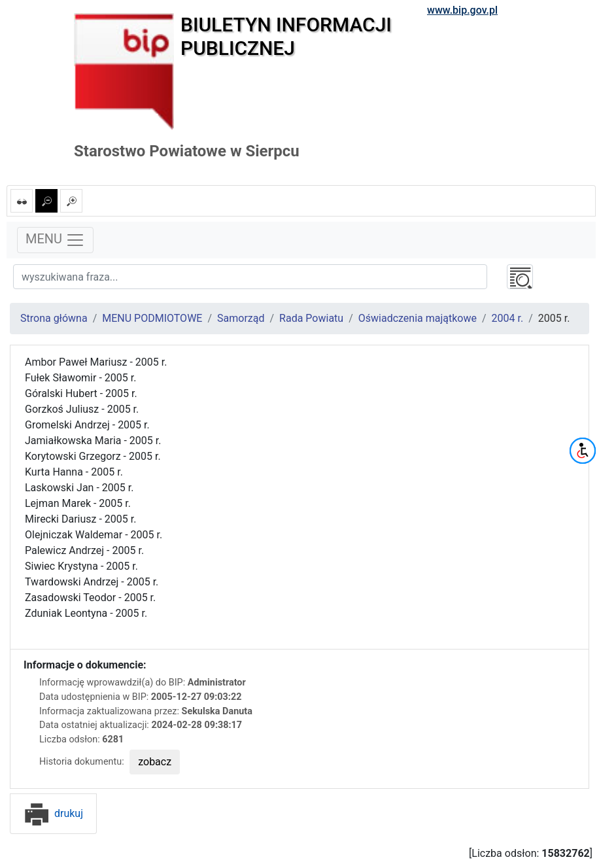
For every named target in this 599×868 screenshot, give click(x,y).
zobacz (155, 762)
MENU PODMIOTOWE (152, 318)
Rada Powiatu (311, 318)
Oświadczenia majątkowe (418, 318)
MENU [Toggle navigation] (55, 240)
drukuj (53, 813)
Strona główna (54, 318)
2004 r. (508, 318)
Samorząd (241, 318)
